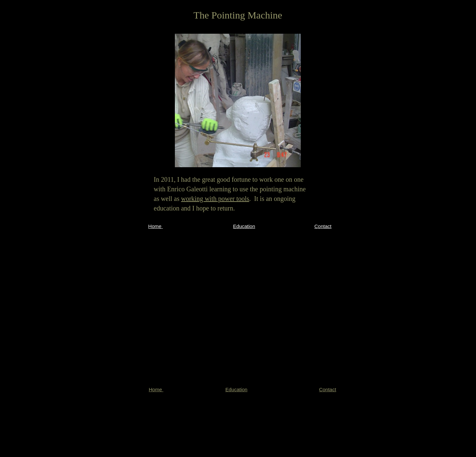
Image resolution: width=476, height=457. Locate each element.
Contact (323, 226)
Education (244, 226)
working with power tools (215, 199)
